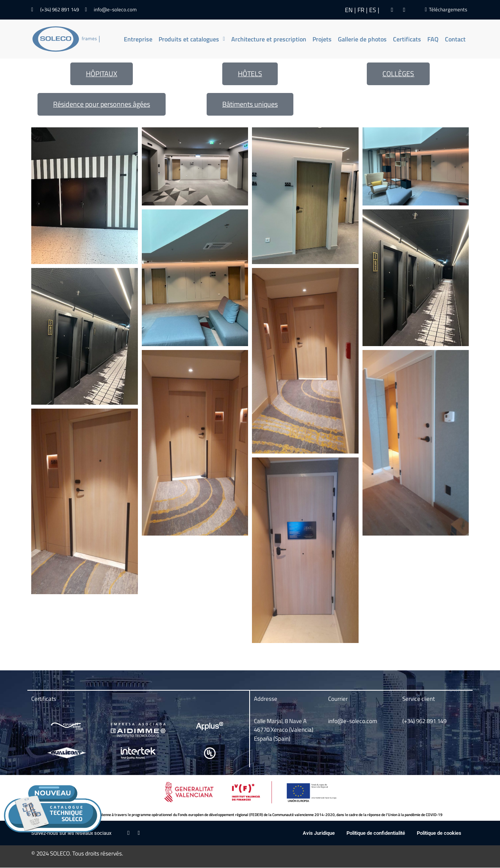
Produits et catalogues (192, 39)
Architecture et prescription (269, 39)
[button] (192, 39)
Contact (455, 39)
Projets (322, 39)
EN (349, 10)
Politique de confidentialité (376, 833)
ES (373, 10)
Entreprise (138, 39)
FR (361, 10)
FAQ (433, 39)
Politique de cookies (439, 833)
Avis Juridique (319, 833)
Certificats (407, 39)
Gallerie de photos (362, 39)
